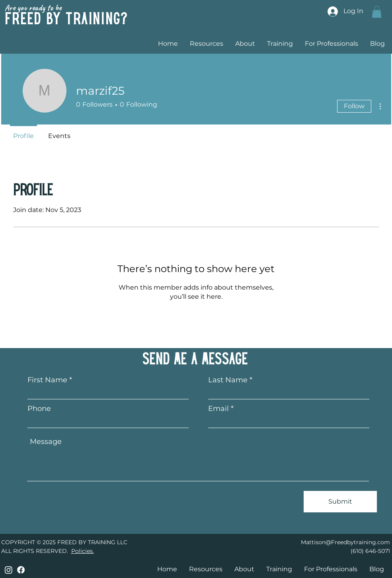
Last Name (228, 380)
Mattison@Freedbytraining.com (345, 542)
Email (218, 409)
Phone (39, 409)
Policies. (83, 551)
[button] (377, 12)
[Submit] (340, 502)
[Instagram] (9, 570)
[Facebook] (21, 570)
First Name (47, 380)
